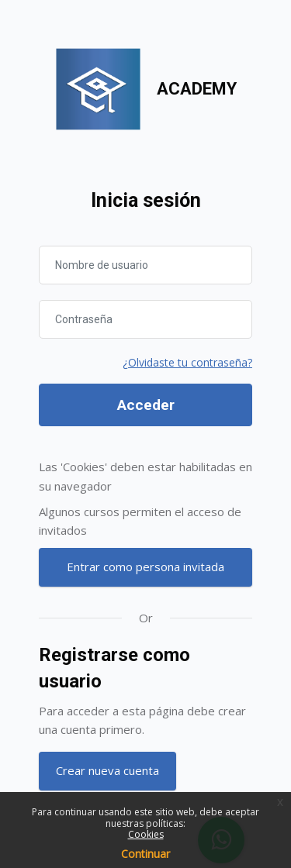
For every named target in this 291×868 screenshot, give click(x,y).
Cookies (146, 834)
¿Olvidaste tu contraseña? (187, 362)
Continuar (145, 854)
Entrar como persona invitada (145, 567)
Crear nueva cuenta (107, 770)
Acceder (146, 405)
